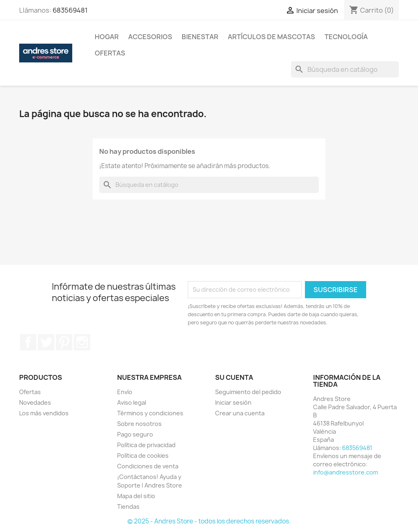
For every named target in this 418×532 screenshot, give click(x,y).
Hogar (107, 37)
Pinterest (64, 342)
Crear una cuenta (240, 413)
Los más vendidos (44, 413)
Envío (125, 392)
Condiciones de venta (148, 466)
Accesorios (150, 37)
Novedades (35, 402)
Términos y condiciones (150, 413)
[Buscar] (345, 69)
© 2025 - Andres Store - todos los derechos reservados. (209, 521)
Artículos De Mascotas (271, 37)
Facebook (28, 342)
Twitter (46, 342)
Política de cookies (143, 456)
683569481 (70, 10)
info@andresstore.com (346, 472)
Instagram (82, 342)
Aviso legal (132, 402)
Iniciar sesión (233, 402)
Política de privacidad (146, 445)
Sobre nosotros (139, 424)
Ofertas (110, 53)
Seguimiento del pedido (248, 392)
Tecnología (346, 37)
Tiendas (128, 507)
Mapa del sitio (136, 496)
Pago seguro (135, 434)
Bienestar (200, 37)
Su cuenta (234, 377)
